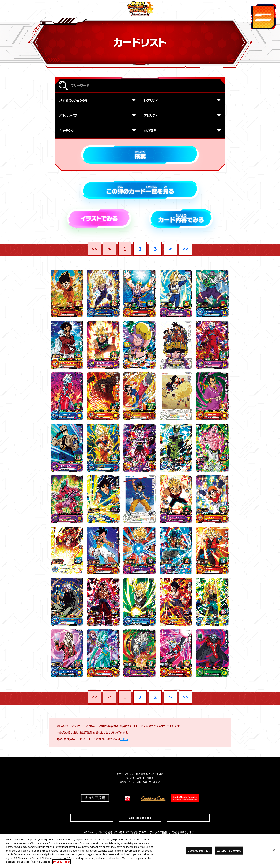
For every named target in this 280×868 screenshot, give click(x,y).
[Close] (274, 851)
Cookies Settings (140, 810)
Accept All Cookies (229, 851)
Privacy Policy (62, 862)
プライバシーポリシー (188, 810)
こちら (124, 740)
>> (186, 249)
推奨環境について (92, 810)
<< (94, 249)
